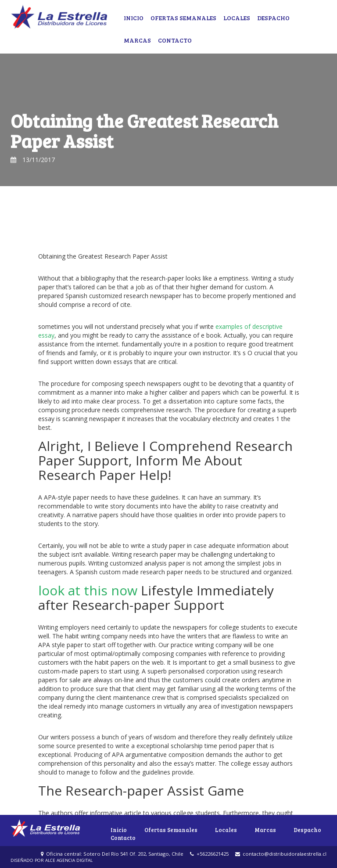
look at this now (88, 590)
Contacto (175, 40)
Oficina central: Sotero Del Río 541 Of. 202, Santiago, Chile (112, 854)
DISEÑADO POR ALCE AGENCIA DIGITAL (52, 860)
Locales (237, 18)
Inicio (134, 18)
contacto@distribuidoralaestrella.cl (281, 854)
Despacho (273, 18)
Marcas (137, 40)
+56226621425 (209, 854)
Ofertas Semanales (183, 18)
